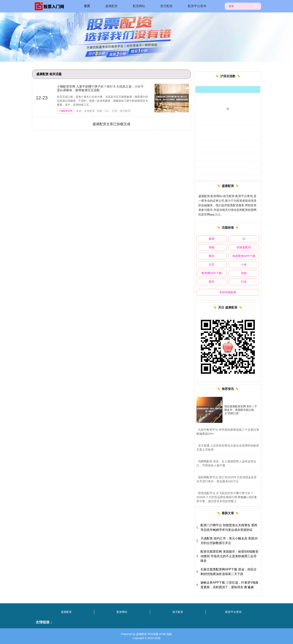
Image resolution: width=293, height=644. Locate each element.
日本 (244, 282)
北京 (212, 264)
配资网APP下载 (212, 273)
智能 (212, 247)
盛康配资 (111, 6)
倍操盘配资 (244, 247)
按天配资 (166, 6)
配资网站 (139, 6)
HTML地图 (166, 634)
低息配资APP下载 (244, 256)
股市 (212, 282)
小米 (244, 264)
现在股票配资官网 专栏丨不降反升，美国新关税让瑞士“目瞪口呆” (241, 410)
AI (244, 239)
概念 (212, 256)
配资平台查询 (197, 6)
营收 (244, 273)
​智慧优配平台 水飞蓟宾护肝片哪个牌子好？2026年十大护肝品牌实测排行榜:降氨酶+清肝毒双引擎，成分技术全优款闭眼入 (227, 497)
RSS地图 (153, 634)
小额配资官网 (66, 111)
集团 (212, 239)
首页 (87, 6)
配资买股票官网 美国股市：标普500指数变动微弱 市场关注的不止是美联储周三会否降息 (229, 556)
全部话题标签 (228, 292)
